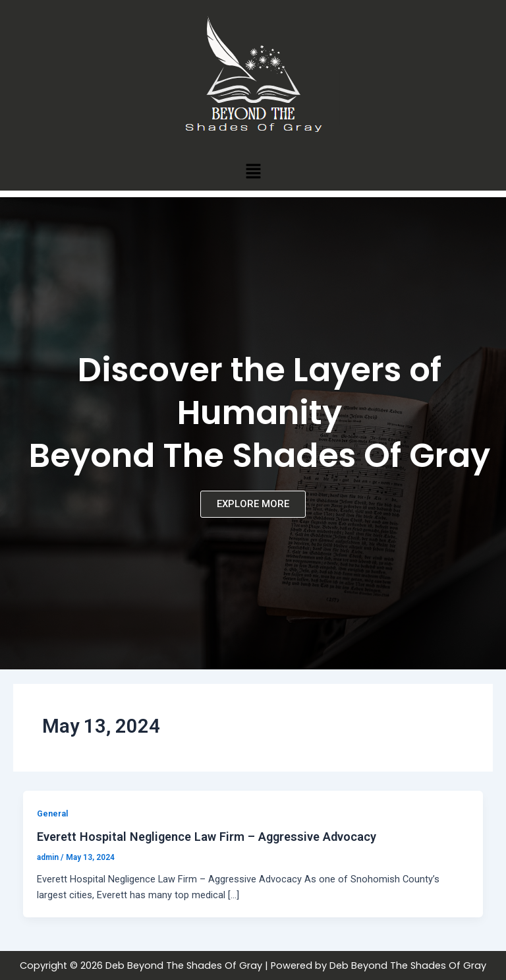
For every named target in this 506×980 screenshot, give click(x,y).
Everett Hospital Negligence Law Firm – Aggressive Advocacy (207, 837)
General (52, 813)
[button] (253, 171)
